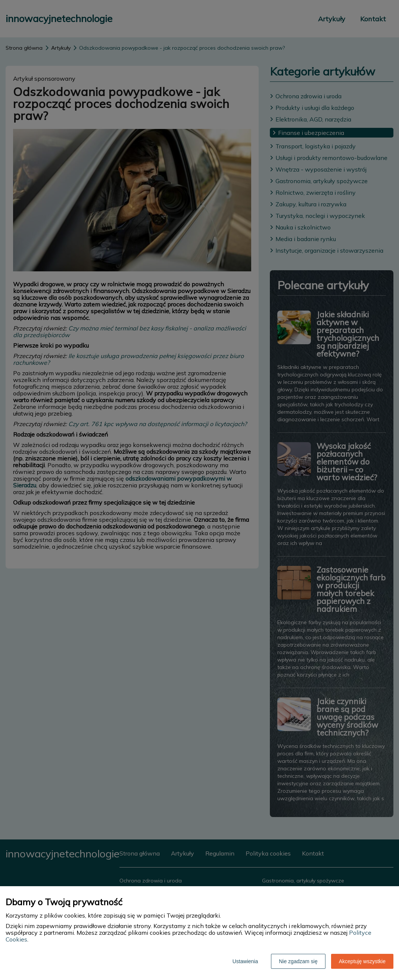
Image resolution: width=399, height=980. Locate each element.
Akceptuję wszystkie (362, 961)
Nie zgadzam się (298, 961)
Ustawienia (245, 961)
